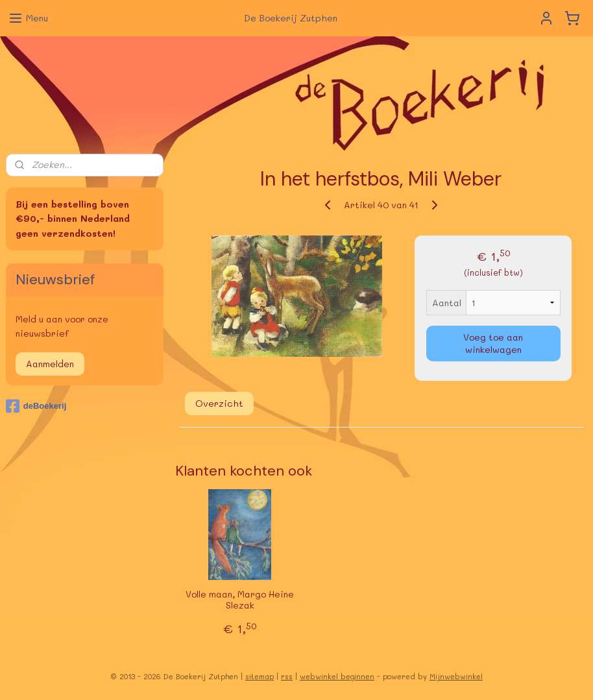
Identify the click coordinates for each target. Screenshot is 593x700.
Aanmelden (50, 364)
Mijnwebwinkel (456, 676)
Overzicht (219, 403)
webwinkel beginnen (337, 676)
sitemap (260, 676)
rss (287, 676)
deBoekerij (36, 406)
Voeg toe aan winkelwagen (494, 343)
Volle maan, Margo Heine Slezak (240, 600)
